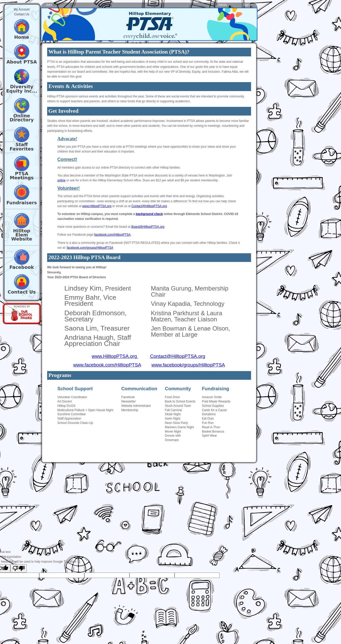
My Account (22, 9)
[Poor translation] (19, 568)
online (61, 180)
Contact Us (22, 14)
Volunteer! (69, 188)
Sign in (248, 5)
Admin (222, 5)
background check (149, 214)
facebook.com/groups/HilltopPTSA (90, 248)
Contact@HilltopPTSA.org (149, 206)
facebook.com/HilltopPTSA (113, 235)
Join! (49, 5)
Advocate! (67, 139)
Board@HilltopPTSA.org (148, 227)
